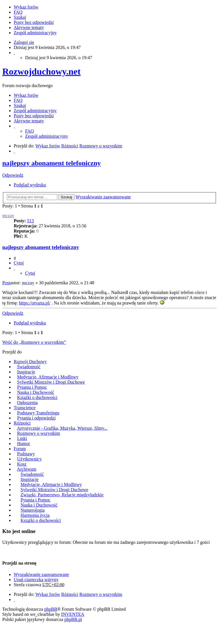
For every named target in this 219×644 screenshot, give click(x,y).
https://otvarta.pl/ (35, 303)
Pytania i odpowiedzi (36, 418)
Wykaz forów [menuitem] (26, 7)
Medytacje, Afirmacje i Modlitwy (48, 377)
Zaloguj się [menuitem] (24, 42)
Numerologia (33, 510)
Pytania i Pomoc (32, 387)
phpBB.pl (73, 619)
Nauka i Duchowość (36, 392)
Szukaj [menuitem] (20, 17)
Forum (20, 449)
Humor (24, 444)
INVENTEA (73, 614)
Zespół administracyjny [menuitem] (35, 33)
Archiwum (27, 469)
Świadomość (29, 367)
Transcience (25, 408)
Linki (22, 438)
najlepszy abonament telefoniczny (51, 163)
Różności (22, 423)
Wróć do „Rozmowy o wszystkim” (34, 342)
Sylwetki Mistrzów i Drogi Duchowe (51, 382)
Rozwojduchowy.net (41, 71)
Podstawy (26, 454)
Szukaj (66, 197)
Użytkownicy (29, 459)
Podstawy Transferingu (38, 413)
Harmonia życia (35, 515)
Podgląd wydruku (30, 185)
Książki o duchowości (37, 397)
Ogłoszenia (27, 403)
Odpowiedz (13, 175)
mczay (8, 216)
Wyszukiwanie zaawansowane (103, 197)
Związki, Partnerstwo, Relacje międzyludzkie (62, 495)
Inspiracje (26, 372)
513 (31, 221)
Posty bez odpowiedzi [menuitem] (34, 22)
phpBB (51, 609)
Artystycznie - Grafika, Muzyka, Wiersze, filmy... (62, 428)
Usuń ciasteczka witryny (36, 580)
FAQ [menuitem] (18, 12)
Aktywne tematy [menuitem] (29, 27)
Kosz (22, 464)
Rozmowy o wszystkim (38, 433)
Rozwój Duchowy (30, 362)
